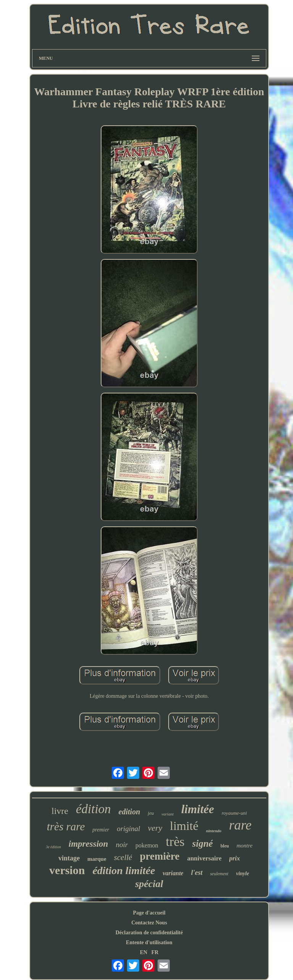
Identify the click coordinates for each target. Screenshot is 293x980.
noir (122, 845)
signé (203, 843)
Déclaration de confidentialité (149, 933)
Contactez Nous (149, 923)
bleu (225, 846)
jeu (151, 813)
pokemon (147, 845)
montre (245, 846)
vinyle (243, 874)
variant (167, 814)
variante (173, 873)
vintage (69, 858)
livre (60, 811)
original (128, 829)
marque (97, 859)
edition (130, 812)
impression (89, 844)
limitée (198, 809)
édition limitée (124, 870)
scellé (123, 857)
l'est (197, 873)
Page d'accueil (149, 913)
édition (93, 809)
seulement (219, 874)
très (175, 842)
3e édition (53, 847)
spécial (149, 884)
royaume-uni (234, 813)
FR (155, 952)
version (67, 870)
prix (235, 858)
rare (240, 825)
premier (101, 830)
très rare (66, 827)
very (155, 828)
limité (184, 826)
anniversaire (204, 858)
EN (144, 952)
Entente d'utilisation (149, 942)
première (159, 856)
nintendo (214, 831)
